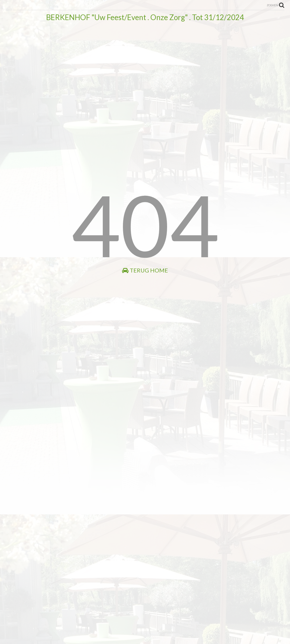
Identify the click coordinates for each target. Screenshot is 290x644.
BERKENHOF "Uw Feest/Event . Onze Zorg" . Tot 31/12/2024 (145, 17)
